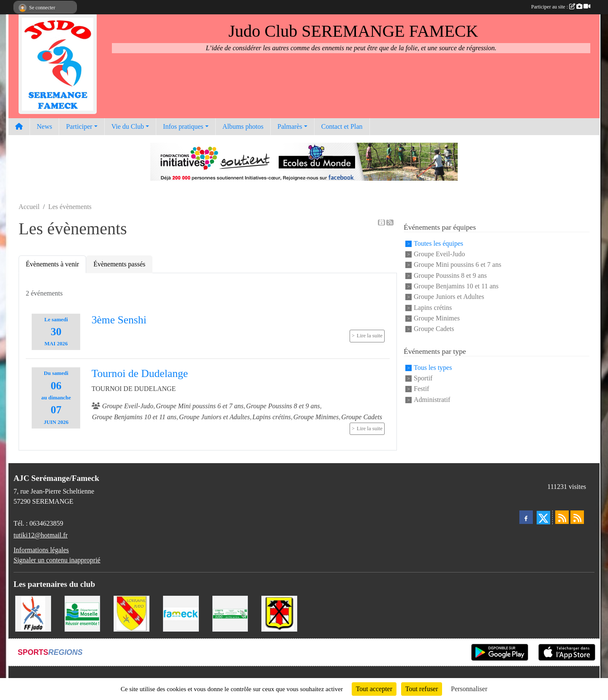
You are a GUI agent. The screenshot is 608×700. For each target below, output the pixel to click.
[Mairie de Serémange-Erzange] (279, 613)
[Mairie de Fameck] (181, 613)
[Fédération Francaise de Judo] (33, 613)
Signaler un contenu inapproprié (57, 560)
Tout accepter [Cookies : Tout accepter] (374, 689)
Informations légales (41, 550)
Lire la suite (370, 336)
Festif (421, 389)
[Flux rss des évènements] (577, 517)
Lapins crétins (433, 308)
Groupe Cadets (434, 329)
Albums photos (243, 126)
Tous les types (433, 368)
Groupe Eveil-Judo (439, 254)
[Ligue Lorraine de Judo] (132, 613)
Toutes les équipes (438, 243)
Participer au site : (561, 7)
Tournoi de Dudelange (140, 373)
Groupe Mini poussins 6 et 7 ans (457, 265)
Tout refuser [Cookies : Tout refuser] (422, 689)
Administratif (432, 400)
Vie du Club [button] (128, 126)
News (44, 126)
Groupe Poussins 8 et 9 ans (450, 275)
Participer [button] (79, 126)
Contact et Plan (342, 126)
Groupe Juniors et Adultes (449, 297)
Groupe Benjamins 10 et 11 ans (456, 286)
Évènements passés (119, 264)
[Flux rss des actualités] (562, 517)
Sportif (423, 378)
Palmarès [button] (290, 126)
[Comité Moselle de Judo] (230, 613)
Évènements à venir (52, 264)
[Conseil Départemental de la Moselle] (83, 613)
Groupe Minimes (437, 318)
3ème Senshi (119, 320)
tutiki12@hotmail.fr (41, 535)
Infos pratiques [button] (183, 126)
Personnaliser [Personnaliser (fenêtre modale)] (469, 689)
